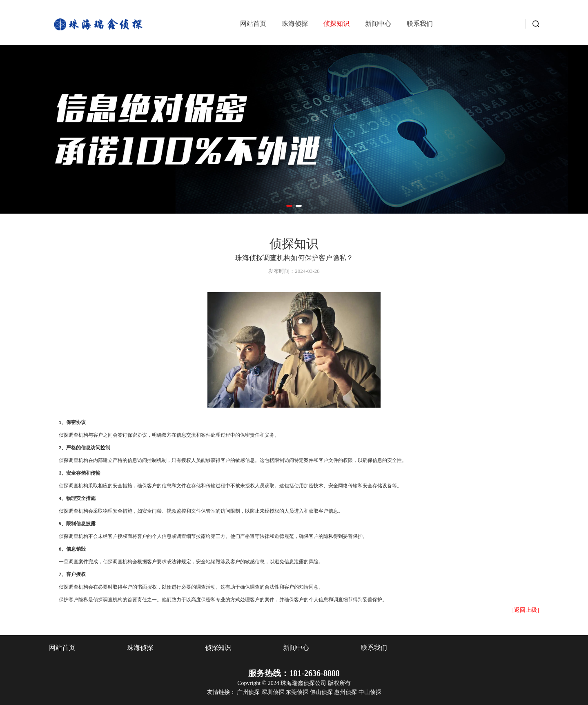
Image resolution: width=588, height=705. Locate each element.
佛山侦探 (322, 692)
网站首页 (253, 25)
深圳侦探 (274, 692)
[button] (289, 206)
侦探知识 (336, 25)
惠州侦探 (346, 692)
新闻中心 (378, 25)
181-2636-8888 (314, 673)
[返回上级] (526, 610)
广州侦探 (249, 692)
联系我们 (420, 25)
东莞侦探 (298, 692)
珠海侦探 (295, 25)
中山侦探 (370, 692)
